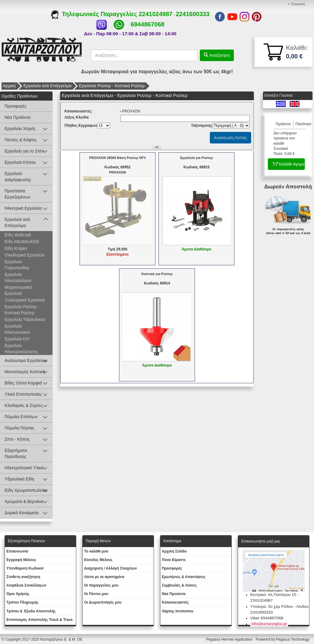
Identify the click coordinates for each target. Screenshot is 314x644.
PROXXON (131, 111)
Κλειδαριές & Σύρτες (24, 405)
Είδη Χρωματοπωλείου (26, 490)
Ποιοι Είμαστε (174, 560)
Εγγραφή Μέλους (21, 560)
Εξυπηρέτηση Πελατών (27, 541)
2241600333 (193, 14)
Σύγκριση (298, 4)
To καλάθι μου (96, 551)
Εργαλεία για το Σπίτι (24, 151)
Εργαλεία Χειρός (20, 129)
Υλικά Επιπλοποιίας (23, 394)
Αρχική (9, 86)
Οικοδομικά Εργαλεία (24, 255)
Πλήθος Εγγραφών (81, 126)
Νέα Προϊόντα (18, 117)
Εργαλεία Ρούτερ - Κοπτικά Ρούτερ (112, 86)
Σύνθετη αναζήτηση (23, 577)
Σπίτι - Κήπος (17, 439)
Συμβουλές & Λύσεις (179, 585)
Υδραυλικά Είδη (19, 479)
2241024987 (156, 14)
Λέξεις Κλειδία (77, 117)
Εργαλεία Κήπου (20, 162)
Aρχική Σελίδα (174, 551)
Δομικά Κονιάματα (22, 513)
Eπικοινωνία (17, 551)
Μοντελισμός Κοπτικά (25, 372)
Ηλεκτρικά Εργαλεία (23, 208)
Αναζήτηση (219, 55)
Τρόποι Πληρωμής (22, 602)
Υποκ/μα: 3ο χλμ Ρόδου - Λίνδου (279, 606)
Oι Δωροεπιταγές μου (103, 602)
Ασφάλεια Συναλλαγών (26, 585)
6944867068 (147, 24)
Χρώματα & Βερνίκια (24, 501)
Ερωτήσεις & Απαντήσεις (184, 577)
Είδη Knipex (16, 248)
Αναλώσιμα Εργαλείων (26, 360)
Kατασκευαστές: (78, 111)
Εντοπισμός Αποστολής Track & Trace (39, 620)
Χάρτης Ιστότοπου (178, 611)
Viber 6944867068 (267, 618)
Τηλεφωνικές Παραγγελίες (95, 14)
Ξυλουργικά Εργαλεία (25, 300)
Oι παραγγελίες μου (101, 585)
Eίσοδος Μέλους (98, 560)
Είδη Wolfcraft (18, 235)
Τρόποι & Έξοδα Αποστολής (31, 611)
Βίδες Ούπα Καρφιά (23, 383)
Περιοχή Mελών (98, 541)
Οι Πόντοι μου (96, 594)
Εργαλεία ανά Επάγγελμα (47, 86)
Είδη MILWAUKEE (22, 242)
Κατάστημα (172, 541)
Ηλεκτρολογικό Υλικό (24, 468)
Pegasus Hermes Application (230, 639)
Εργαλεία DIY (17, 339)
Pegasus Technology (293, 639)
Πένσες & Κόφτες (21, 140)
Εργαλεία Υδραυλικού (25, 319)
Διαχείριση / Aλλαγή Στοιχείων (111, 568)
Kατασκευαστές (175, 602)
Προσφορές (15, 106)
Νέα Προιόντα (174, 594)
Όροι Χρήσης (18, 594)
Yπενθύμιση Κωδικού (25, 568)
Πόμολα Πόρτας (19, 428)
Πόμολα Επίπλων (21, 417)
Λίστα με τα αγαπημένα (104, 577)
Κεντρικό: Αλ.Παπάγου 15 (273, 595)
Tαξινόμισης (202, 126)
